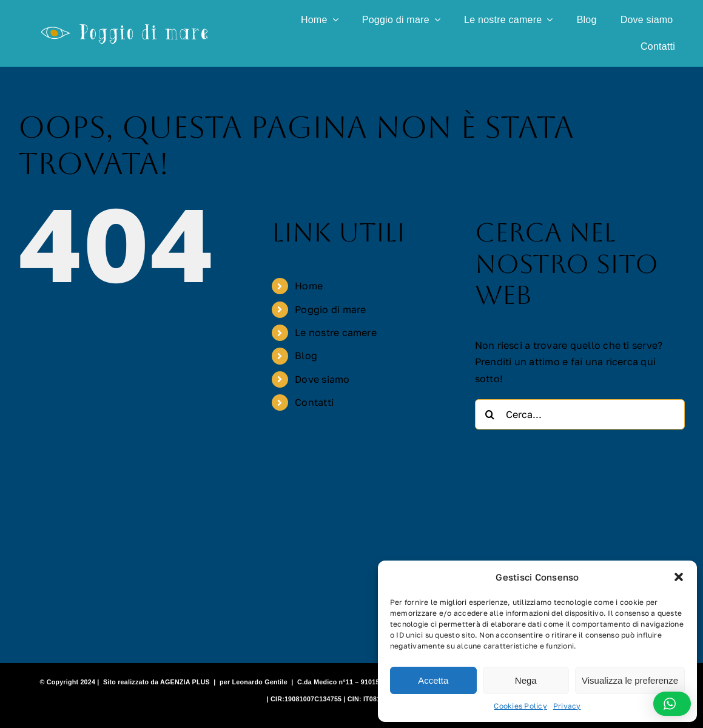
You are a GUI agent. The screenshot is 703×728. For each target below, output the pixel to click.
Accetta (433, 680)
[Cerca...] (580, 414)
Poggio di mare (330, 309)
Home (309, 286)
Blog (306, 356)
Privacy (567, 706)
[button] (679, 577)
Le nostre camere (336, 332)
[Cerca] (490, 414)
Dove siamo (322, 379)
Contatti (314, 402)
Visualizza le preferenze (630, 680)
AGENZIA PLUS (185, 682)
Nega (526, 680)
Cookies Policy (520, 706)
